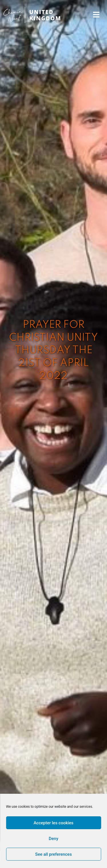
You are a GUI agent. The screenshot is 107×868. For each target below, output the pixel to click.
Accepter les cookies (54, 823)
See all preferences (53, 854)
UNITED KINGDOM (45, 15)
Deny (54, 839)
